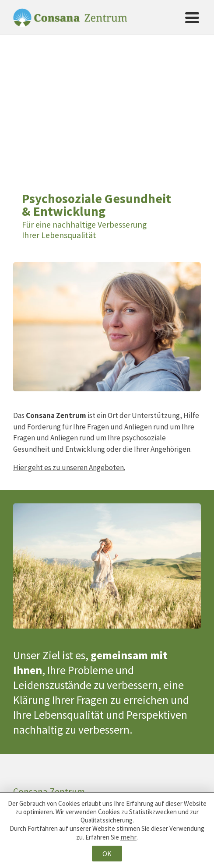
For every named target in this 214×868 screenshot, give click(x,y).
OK (107, 854)
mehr (128, 837)
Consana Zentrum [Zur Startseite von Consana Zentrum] (70, 18)
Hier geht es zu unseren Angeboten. (69, 467)
